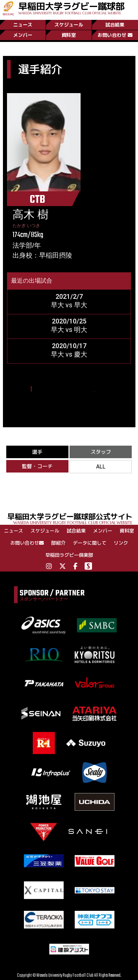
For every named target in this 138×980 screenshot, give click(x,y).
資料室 (69, 35)
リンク (121, 543)
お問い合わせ (115, 35)
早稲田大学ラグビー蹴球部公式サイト (73, 518)
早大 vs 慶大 (69, 354)
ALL (101, 466)
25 (105, 390)
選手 (37, 452)
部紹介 (58, 543)
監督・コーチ (37, 466)
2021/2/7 (69, 296)
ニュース (23, 25)
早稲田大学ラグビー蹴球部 (71, 8)
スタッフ (101, 452)
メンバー (23, 35)
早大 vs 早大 (69, 305)
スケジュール (69, 25)
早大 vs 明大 (69, 330)
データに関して (90, 543)
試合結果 (115, 25)
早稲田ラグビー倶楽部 (69, 555)
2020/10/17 (69, 346)
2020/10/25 (69, 321)
